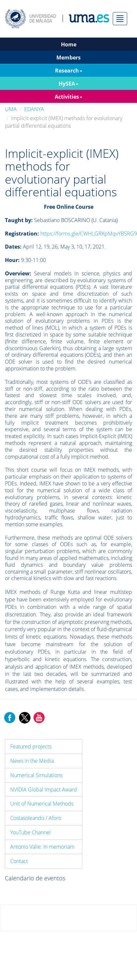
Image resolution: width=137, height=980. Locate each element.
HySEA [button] (68, 84)
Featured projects (31, 746)
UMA (11, 109)
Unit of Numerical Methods (42, 804)
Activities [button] (68, 97)
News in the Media (32, 761)
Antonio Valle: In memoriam (42, 847)
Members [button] (68, 57)
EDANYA (34, 109)
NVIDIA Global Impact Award (44, 790)
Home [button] (69, 44)
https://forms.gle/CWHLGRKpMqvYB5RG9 (89, 234)
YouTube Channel (30, 832)
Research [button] (69, 71)
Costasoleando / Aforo (36, 818)
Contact (19, 861)
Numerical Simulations (36, 775)
